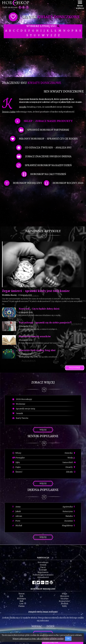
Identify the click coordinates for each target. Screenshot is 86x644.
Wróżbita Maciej (9, 295)
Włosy (17, 453)
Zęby (16, 462)
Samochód (69, 462)
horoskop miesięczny (27, 183)
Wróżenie (19, 404)
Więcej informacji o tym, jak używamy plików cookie (38, 639)
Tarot (43, 567)
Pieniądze (19, 458)
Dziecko (70, 453)
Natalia (71, 516)
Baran (22, 594)
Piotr (16, 521)
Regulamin (43, 572)
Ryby (65, 606)
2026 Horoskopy (22, 399)
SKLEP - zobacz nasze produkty (48, 121)
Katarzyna (69, 511)
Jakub (17, 511)
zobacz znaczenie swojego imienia (48, 156)
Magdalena (69, 525)
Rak (22, 601)
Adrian (17, 516)
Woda (71, 458)
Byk (21, 596)
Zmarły (71, 467)
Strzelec (65, 599)
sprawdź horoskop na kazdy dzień (48, 165)
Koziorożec (64, 601)
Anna (16, 507)
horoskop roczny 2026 (68, 183)
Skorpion (65, 596)
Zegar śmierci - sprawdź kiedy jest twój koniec (36, 291)
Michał (17, 525)
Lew (21, 604)
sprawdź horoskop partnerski (48, 130)
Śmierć (17, 472)
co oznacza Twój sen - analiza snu (48, 148)
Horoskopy (43, 562)
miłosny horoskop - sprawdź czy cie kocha (48, 139)
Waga (64, 594)
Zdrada (71, 472)
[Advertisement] (43, 58)
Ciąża (16, 467)
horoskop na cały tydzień (48, 174)
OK (68, 639)
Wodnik (65, 604)
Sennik (18, 413)
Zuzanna (70, 521)
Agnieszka (69, 507)
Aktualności (43, 577)
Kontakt (43, 570)
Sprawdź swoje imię (24, 409)
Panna (21, 606)
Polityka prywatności (43, 575)
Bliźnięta (21, 599)
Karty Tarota (20, 418)
